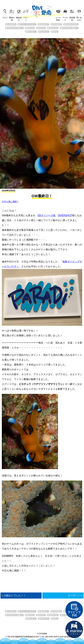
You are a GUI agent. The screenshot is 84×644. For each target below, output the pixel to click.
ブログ (5, 18)
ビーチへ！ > (75, 595)
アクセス (65, 18)
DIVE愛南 (42, 10)
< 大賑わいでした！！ (14, 595)
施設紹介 (19, 18)
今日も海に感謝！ (10, 201)
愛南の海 (12, 18)
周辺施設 (72, 18)
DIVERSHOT (65, 215)
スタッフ (26, 18)
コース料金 (58, 18)
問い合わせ (79, 18)
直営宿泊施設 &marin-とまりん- (74, 629)
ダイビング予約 (74, 610)
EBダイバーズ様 (47, 215)
